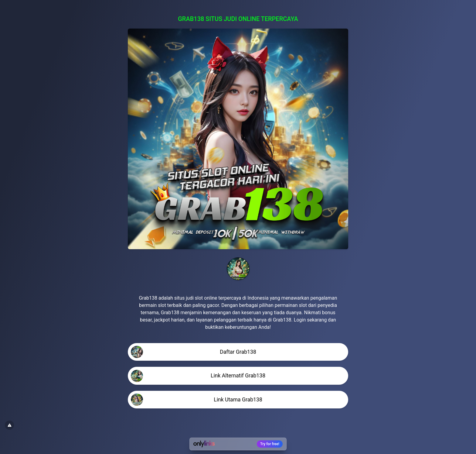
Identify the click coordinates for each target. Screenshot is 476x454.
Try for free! (270, 444)
